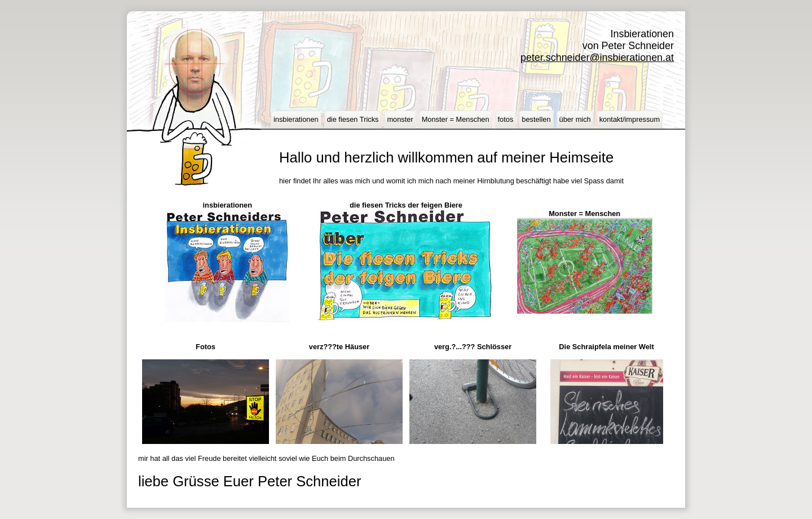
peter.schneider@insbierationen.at (597, 58)
